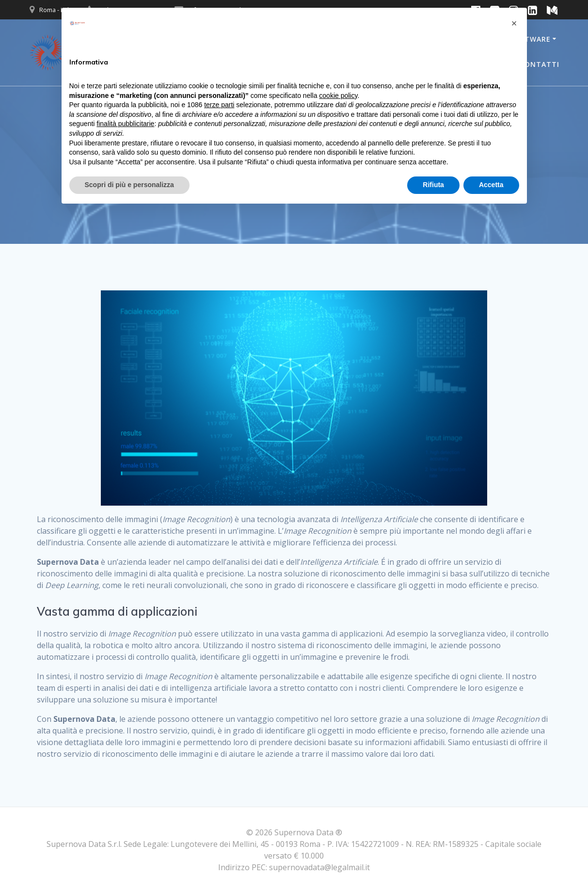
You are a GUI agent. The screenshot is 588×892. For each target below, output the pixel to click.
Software (531, 39)
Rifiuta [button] (433, 185)
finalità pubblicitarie (125, 124)
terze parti (219, 105)
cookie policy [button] (338, 96)
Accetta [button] (491, 185)
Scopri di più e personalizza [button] (129, 185)
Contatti (540, 64)
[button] (514, 23)
